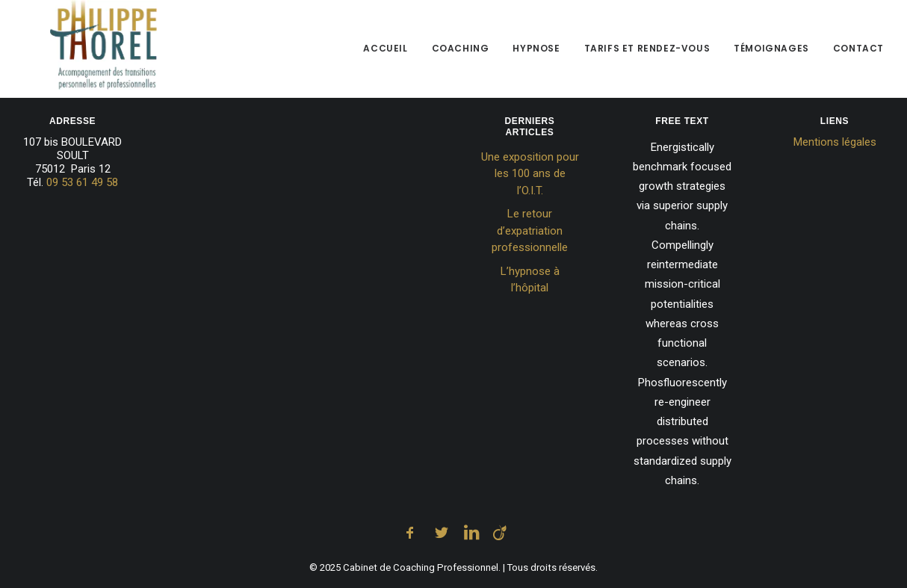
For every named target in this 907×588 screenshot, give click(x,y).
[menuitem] (390, 52)
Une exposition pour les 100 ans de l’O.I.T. (530, 174)
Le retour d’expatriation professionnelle (530, 230)
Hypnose (536, 52)
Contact (858, 52)
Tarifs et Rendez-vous (647, 52)
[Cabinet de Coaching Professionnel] (77, 52)
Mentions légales (835, 142)
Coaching (461, 52)
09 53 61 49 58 (82, 182)
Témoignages (771, 52)
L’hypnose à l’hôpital (530, 280)
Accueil (385, 52)
